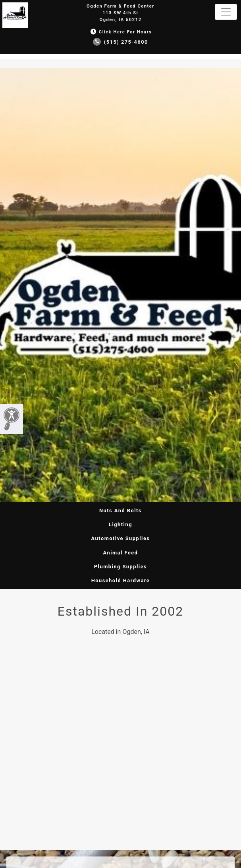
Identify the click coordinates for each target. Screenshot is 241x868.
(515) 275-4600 (120, 42)
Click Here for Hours (120, 32)
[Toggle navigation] (226, 12)
